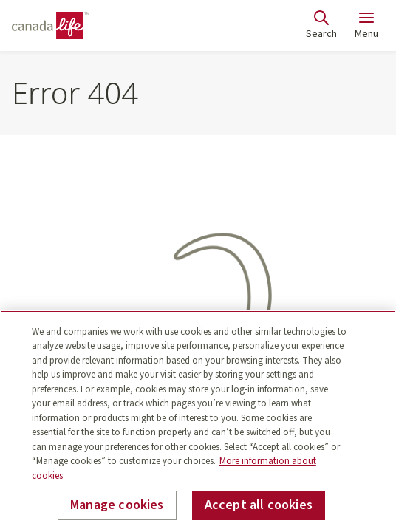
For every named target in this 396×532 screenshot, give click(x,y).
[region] (198, 421)
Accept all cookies (259, 505)
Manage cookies (117, 505)
